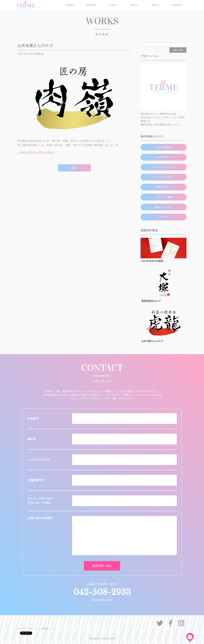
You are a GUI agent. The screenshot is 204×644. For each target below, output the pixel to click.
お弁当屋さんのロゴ (152, 341)
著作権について (48, 629)
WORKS (70, 5)
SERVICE (91, 5)
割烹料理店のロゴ (151, 301)
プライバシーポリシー (27, 629)
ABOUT (156, 5)
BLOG (134, 5)
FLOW (113, 5)
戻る (74, 168)
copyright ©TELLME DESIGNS (102, 639)
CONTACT (177, 5)
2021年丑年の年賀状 (152, 261)
